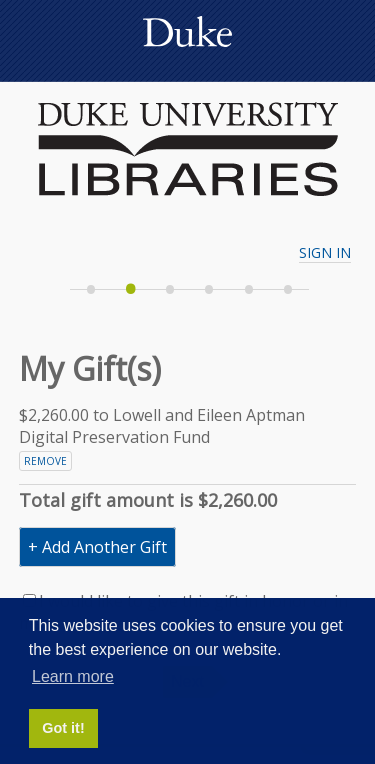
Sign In (325, 252)
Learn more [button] (73, 676)
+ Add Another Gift (97, 547)
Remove (45, 461)
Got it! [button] (63, 728)
